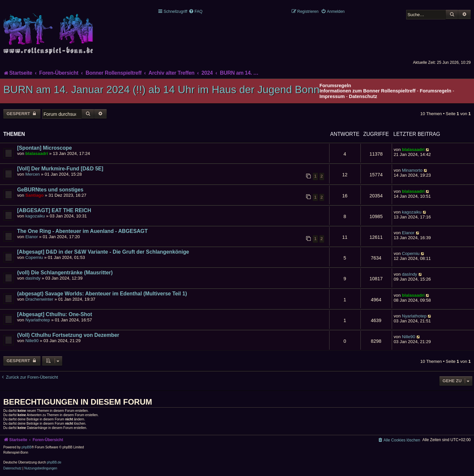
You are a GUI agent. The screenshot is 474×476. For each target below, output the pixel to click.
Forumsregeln (435, 91)
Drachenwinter (39, 299)
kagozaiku (35, 216)
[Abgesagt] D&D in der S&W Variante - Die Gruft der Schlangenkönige (103, 252)
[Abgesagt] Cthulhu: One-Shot (55, 314)
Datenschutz (363, 96)
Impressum (332, 96)
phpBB (27, 447)
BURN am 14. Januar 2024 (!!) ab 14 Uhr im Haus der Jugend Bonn (161, 89)
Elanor (32, 237)
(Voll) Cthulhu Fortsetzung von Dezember (68, 335)
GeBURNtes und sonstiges (50, 190)
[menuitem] (196, 12)
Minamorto (412, 170)
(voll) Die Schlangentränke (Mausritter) (65, 273)
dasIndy (33, 278)
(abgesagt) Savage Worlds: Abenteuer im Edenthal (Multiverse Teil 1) (102, 294)
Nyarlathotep (38, 320)
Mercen (33, 174)
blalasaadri (37, 153)
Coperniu (34, 257)
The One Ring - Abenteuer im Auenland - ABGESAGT (82, 231)
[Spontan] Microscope (44, 148)
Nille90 (32, 341)
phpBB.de (54, 462)
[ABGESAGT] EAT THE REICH (54, 210)
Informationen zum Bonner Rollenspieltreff (368, 91)
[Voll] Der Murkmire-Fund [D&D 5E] (60, 169)
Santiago (35, 195)
